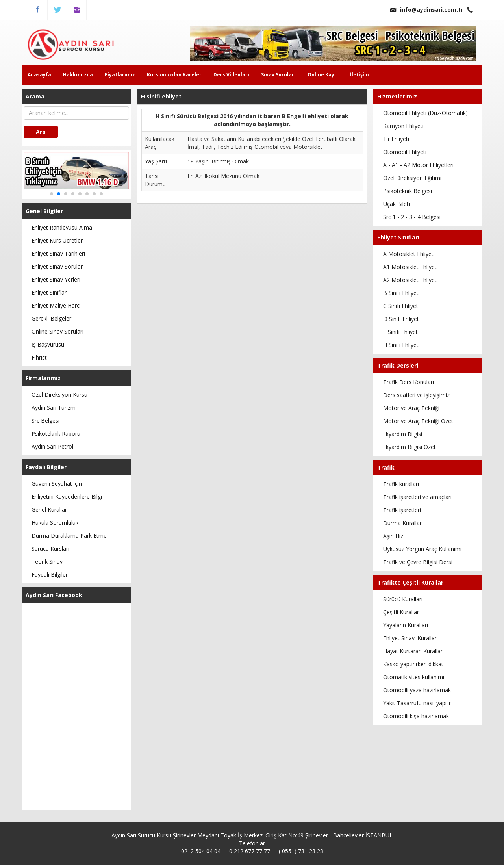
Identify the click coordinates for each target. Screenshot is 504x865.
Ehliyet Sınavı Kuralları (410, 638)
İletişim (359, 75)
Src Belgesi (45, 420)
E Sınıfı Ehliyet (400, 332)
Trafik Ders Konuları (409, 382)
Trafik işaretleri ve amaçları (417, 497)
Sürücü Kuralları (403, 599)
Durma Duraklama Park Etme (69, 536)
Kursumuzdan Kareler (174, 75)
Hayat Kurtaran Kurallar (413, 651)
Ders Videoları (231, 75)
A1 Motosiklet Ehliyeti (410, 267)
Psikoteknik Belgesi (408, 191)
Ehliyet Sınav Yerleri (56, 279)
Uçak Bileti (397, 204)
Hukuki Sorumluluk (55, 523)
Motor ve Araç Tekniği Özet (418, 421)
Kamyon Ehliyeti (403, 126)
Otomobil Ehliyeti (405, 152)
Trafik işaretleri (402, 510)
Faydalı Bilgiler (50, 575)
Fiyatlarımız (120, 75)
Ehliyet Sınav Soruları (58, 266)
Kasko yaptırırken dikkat (413, 664)
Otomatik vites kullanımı (414, 677)
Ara (41, 132)
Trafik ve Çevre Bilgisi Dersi (418, 562)
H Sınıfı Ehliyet (401, 345)
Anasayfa (39, 75)
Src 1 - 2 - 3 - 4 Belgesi (412, 217)
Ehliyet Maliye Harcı (56, 305)
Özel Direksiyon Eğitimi (412, 178)
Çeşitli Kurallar (401, 612)
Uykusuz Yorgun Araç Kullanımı (422, 549)
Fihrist (39, 357)
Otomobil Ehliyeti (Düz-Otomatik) (425, 113)
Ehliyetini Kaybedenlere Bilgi (67, 497)
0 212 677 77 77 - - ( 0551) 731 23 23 (276, 851)
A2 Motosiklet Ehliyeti (410, 280)
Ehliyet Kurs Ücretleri (58, 240)
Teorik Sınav (47, 562)
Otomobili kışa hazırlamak (416, 716)
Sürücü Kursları (50, 549)
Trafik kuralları (401, 484)
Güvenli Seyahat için (57, 484)
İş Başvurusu (48, 344)
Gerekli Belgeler (51, 318)
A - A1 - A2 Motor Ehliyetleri (418, 165)
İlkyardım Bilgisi (403, 434)
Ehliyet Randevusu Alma (62, 227)
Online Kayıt (323, 75)
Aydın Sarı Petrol (52, 446)
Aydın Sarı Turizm (54, 407)
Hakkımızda (78, 75)
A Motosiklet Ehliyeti (409, 254)
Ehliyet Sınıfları (50, 292)
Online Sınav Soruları (57, 331)
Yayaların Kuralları (406, 625)
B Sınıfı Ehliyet (401, 293)
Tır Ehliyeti (396, 139)
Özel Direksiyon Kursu (59, 394)
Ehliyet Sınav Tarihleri (58, 253)
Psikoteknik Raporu (56, 433)
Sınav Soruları (278, 75)
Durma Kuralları (403, 523)
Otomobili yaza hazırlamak (417, 690)
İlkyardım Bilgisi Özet (409, 447)
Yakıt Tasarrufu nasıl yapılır (417, 703)
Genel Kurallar (49, 510)
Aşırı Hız (393, 536)
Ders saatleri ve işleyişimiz (416, 395)
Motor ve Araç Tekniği (411, 408)
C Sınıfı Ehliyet (401, 306)
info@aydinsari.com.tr (426, 10)
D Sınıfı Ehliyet (401, 319)
